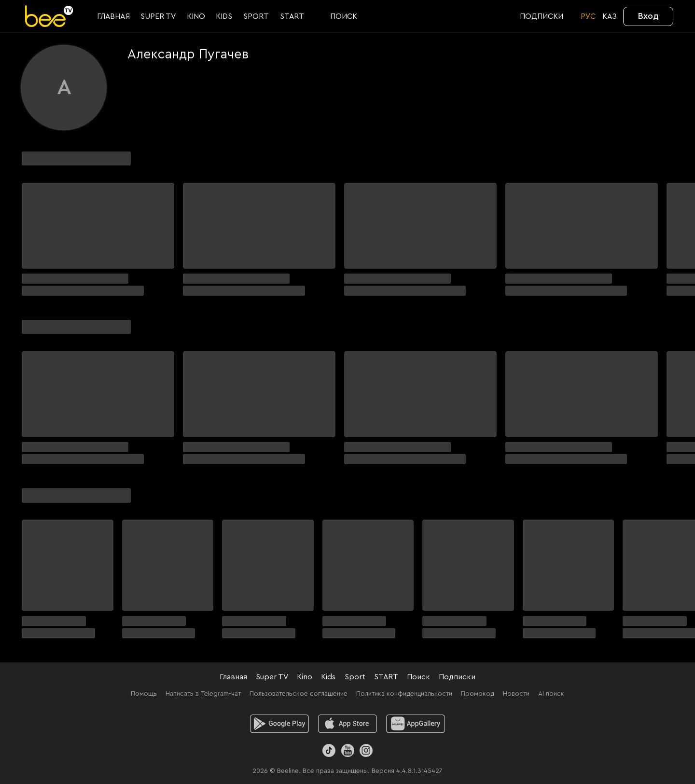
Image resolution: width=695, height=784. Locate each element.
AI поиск (551, 694)
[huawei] (416, 724)
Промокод (478, 694)
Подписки (457, 677)
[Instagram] (366, 750)
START (386, 677)
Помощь (144, 694)
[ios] (348, 724)
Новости (516, 694)
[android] (280, 724)
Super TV (272, 677)
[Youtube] (347, 750)
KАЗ (610, 16)
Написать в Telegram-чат (203, 694)
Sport (355, 677)
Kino (305, 677)
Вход (648, 16)
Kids (328, 677)
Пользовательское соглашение (299, 694)
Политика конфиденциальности (404, 694)
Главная (233, 677)
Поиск (418, 677)
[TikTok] (329, 750)
